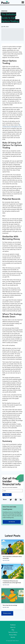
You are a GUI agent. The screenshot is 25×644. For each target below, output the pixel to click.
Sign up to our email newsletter (10, 487)
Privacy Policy (13, 635)
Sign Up (7, 495)
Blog (13, 630)
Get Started (12, 522)
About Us (13, 627)
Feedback (13, 625)
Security (13, 637)
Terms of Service (13, 632)
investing (4, 11)
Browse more (7, 613)
